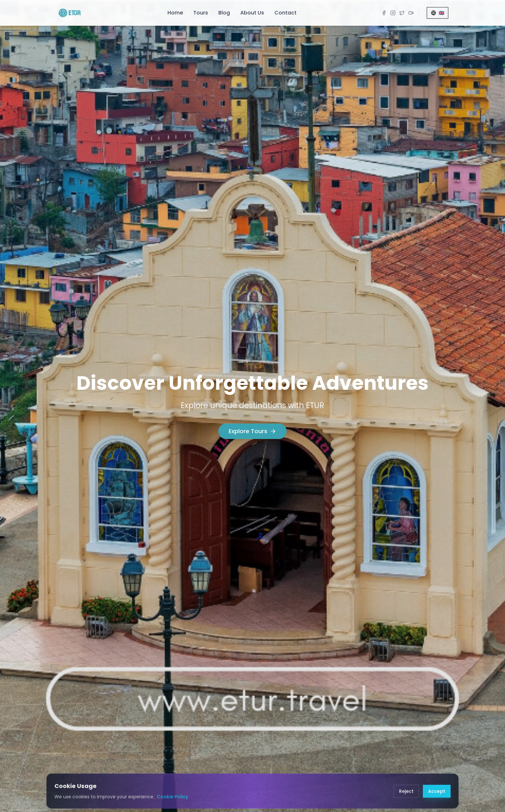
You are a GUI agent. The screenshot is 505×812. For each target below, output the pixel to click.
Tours (201, 13)
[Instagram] (393, 13)
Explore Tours (252, 431)
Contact (286, 13)
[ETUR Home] (70, 13)
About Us (252, 13)
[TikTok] (411, 13)
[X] (402, 13)
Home (175, 13)
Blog (224, 13)
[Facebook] (384, 13)
